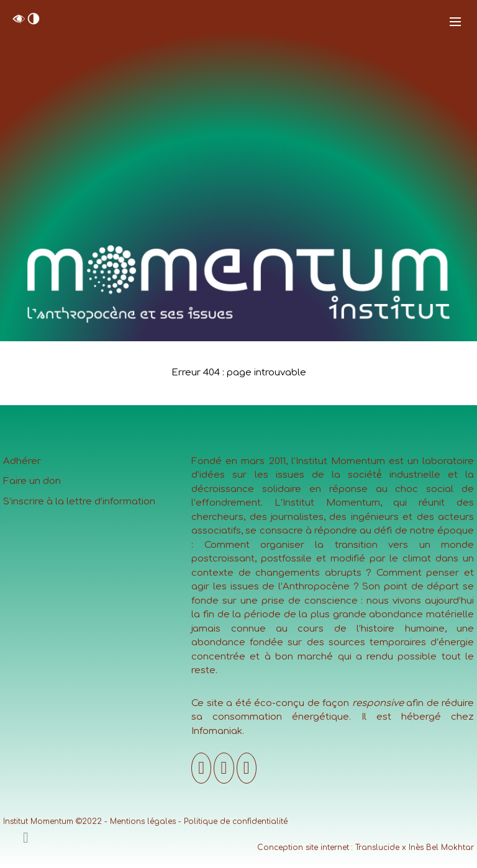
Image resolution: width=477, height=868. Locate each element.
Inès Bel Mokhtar (441, 848)
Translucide (377, 848)
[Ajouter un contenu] (26, 838)
